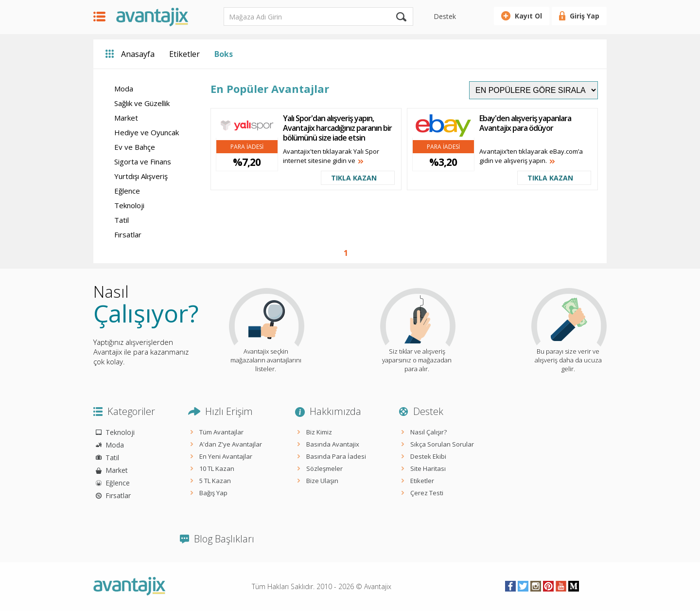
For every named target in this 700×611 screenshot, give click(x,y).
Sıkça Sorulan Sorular (442, 444)
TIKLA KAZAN (354, 178)
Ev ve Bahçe (135, 147)
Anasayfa (138, 54)
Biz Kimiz (319, 432)
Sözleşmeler (324, 468)
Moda (124, 89)
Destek (445, 16)
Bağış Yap (213, 493)
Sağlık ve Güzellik (142, 103)
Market (126, 118)
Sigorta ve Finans (143, 162)
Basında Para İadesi (336, 456)
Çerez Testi (427, 493)
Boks (224, 54)
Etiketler (184, 54)
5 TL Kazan (215, 481)
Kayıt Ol (528, 16)
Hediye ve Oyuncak (147, 132)
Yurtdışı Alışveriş (141, 176)
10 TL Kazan (217, 468)
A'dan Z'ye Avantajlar (231, 444)
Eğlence (127, 191)
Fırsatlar (128, 234)
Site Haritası (428, 468)
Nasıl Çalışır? (429, 432)
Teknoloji (129, 205)
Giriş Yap (585, 16)
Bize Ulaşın (322, 481)
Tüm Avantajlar (221, 432)
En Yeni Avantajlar (226, 456)
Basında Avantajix (333, 444)
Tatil (122, 220)
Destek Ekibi (428, 456)
